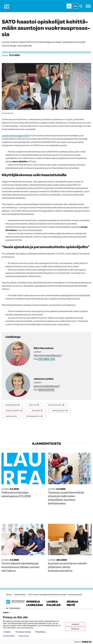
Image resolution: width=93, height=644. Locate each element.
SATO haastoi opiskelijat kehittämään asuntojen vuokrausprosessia (55, 594)
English (7, 612)
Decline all (75, 629)
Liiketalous (11, 416)
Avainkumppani (12, 405)
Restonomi (37, 411)
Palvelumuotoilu (56, 405)
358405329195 (46, 390)
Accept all (75, 624)
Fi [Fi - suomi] (69, 6)
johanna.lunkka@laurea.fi (47, 386)
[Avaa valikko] (89, 6)
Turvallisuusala (60, 411)
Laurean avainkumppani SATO (15, 135)
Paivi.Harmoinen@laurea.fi (48, 355)
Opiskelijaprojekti (14, 411)
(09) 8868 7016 (47, 359)
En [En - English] (76, 6)
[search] (82, 6)
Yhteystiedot (14, 608)
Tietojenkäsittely (34, 416)
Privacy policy (24, 636)
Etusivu (9, 594)
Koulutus (34, 405)
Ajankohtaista (20, 594)
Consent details (9, 636)
